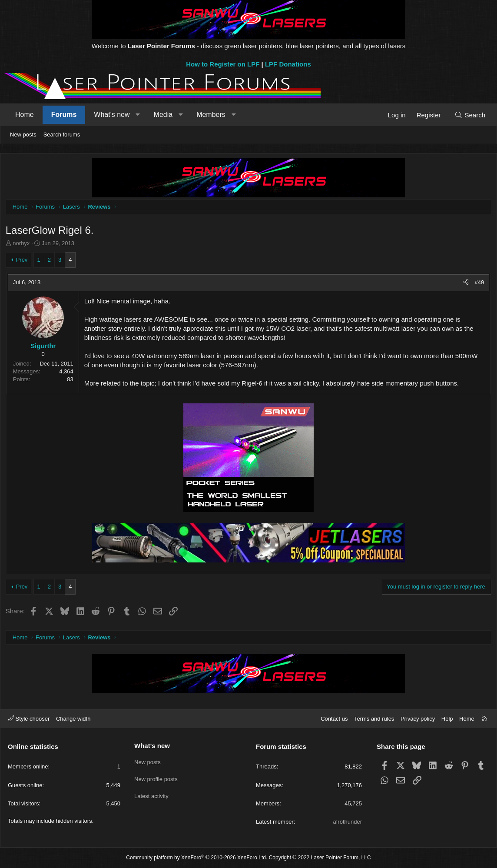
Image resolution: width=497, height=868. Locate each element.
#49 (478, 284)
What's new (112, 115)
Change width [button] (73, 719)
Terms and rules (374, 719)
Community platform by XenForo (197, 858)
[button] (138, 115)
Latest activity (151, 792)
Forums (64, 115)
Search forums (62, 135)
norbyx (23, 245)
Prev (23, 261)
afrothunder (348, 822)
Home (25, 115)
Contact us (334, 719)
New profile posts (156, 777)
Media (163, 115)
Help (447, 719)
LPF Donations (288, 64)
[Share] (464, 284)
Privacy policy (418, 719)
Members (211, 115)
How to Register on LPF (223, 64)
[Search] (470, 115)
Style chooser (29, 719)
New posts (23, 135)
